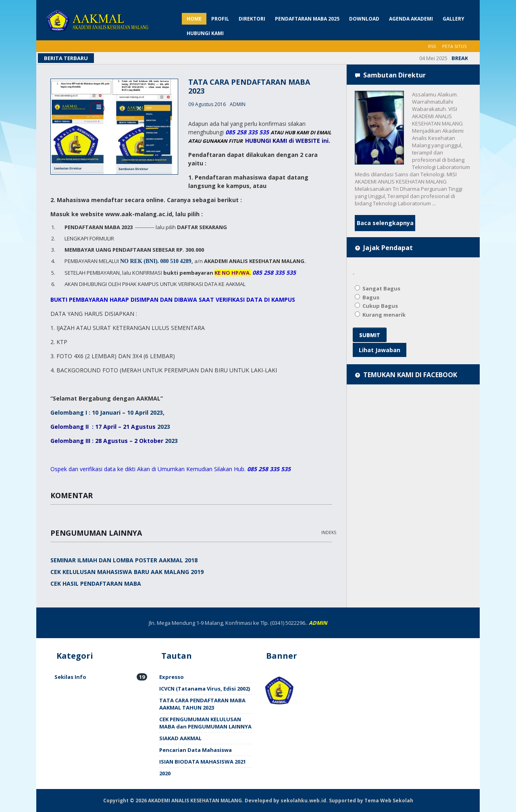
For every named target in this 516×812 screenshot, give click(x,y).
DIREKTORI (252, 19)
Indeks (329, 532)
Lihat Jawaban (380, 350)
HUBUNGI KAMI (205, 33)
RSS (432, 46)
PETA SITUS (454, 46)
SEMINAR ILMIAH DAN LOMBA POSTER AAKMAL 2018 (124, 560)
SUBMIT (370, 335)
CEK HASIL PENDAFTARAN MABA (96, 583)
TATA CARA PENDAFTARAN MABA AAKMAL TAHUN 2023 (202, 704)
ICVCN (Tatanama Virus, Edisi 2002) (205, 689)
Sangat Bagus (378, 288)
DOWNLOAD (364, 19)
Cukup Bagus (376, 306)
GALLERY (454, 19)
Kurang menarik (380, 315)
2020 (165, 773)
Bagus (367, 297)
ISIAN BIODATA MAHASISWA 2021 (203, 762)
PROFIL (220, 19)
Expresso (172, 677)
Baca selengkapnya (385, 223)
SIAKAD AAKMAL (180, 738)
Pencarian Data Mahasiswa (196, 750)
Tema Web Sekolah (389, 801)
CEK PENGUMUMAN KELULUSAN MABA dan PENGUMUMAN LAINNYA (205, 723)
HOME (194, 19)
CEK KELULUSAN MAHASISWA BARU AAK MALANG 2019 (127, 572)
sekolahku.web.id (303, 801)
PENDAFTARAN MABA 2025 (307, 19)
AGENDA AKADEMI (411, 19)
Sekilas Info (101, 677)
